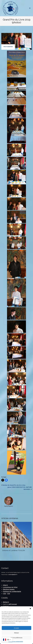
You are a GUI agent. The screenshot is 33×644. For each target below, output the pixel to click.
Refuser (16, 633)
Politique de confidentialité (16, 642)
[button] (30, 609)
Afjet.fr (5, 585)
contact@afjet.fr (13, 575)
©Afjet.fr (6, 602)
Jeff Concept (13, 604)
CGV (9, 594)
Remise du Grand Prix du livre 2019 (14, 485)
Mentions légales (9, 589)
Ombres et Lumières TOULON (13, 550)
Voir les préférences (16, 638)
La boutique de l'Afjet (10, 587)
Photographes (8, 47)
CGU (5, 594)
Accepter (16, 628)
